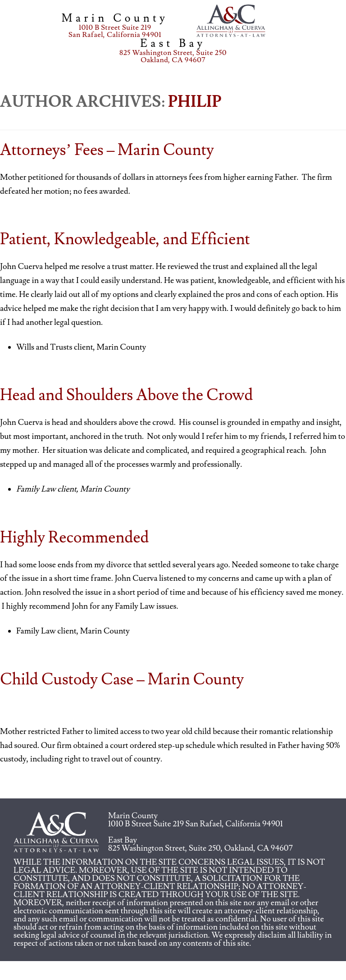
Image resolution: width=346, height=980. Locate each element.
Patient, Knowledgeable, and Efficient (125, 239)
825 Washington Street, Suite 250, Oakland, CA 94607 (200, 848)
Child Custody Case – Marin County (122, 680)
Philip (195, 102)
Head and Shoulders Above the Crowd (127, 395)
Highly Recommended (74, 538)
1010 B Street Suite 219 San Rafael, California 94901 (196, 824)
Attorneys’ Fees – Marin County (107, 150)
